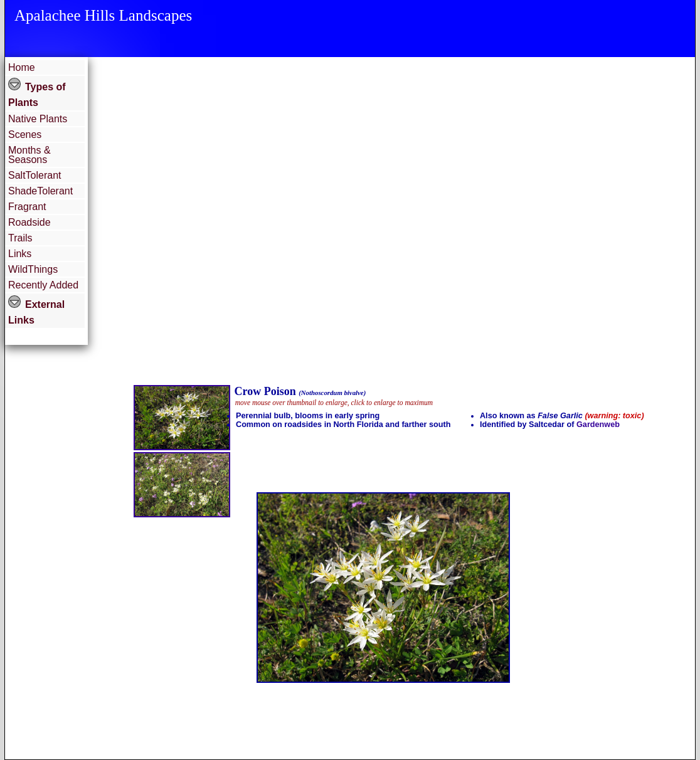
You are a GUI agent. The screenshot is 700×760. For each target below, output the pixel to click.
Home (22, 67)
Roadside (29, 222)
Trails (20, 238)
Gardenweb (598, 425)
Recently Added (43, 285)
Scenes (25, 135)
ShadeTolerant (40, 191)
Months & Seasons (29, 155)
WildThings (33, 269)
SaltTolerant (35, 175)
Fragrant (27, 207)
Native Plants (38, 119)
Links (20, 254)
